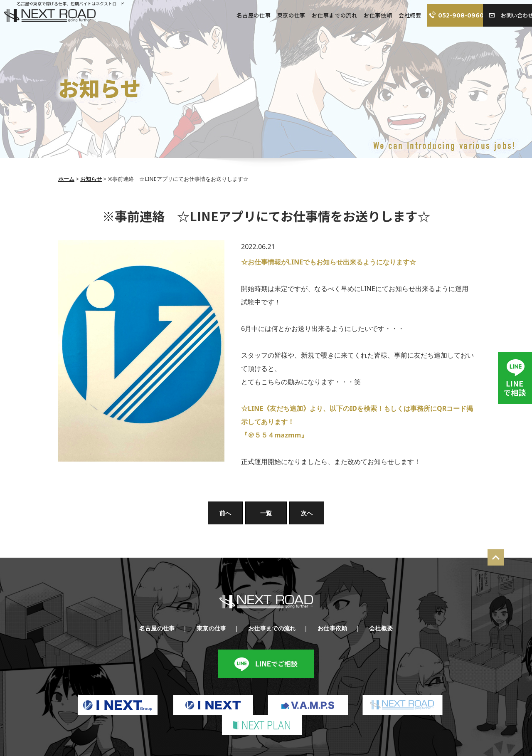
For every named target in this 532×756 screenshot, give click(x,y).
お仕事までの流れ (319, 15)
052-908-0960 (445, 15)
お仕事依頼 (362, 15)
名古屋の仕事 (239, 15)
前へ (225, 513)
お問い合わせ (505, 15)
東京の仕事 (276, 15)
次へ (307, 513)
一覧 (266, 513)
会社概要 (394, 15)
